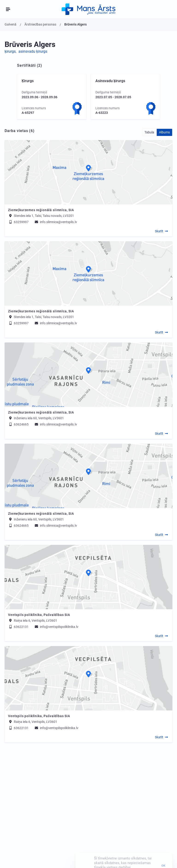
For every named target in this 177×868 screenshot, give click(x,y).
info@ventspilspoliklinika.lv (56, 627)
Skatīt (159, 231)
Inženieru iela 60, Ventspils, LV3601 (39, 418)
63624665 (18, 424)
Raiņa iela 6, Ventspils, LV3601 (35, 621)
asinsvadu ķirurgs (33, 51)
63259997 (18, 222)
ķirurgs (10, 51)
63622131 (18, 627)
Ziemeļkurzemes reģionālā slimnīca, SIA (41, 210)
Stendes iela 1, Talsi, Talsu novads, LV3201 (44, 216)
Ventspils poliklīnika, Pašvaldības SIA (39, 615)
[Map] (88, 172)
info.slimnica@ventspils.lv (56, 222)
